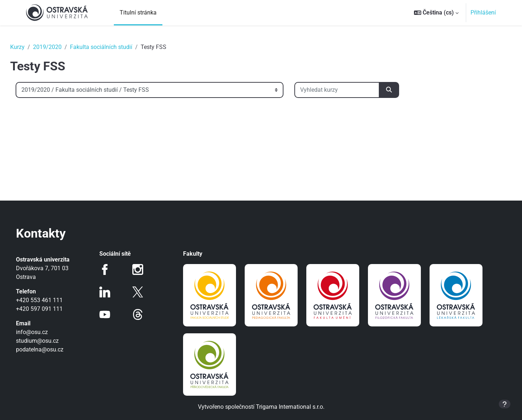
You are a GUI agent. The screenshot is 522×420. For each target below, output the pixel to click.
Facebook (112, 269)
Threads (141, 314)
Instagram (141, 269)
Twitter (141, 292)
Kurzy (28, 47)
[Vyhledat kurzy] (347, 90)
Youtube (112, 314)
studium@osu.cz (47, 341)
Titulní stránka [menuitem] (138, 13)
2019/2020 (57, 47)
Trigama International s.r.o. (290, 407)
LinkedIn (112, 292)
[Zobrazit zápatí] (505, 404)
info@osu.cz (42, 332)
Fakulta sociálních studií (111, 47)
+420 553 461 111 (49, 300)
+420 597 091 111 (49, 309)
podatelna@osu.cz (50, 349)
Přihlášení (483, 13)
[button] (436, 13)
